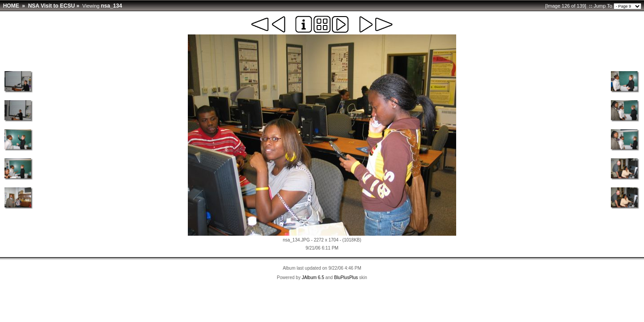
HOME (11, 6)
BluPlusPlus (346, 278)
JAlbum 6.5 (313, 278)
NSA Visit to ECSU (52, 6)
